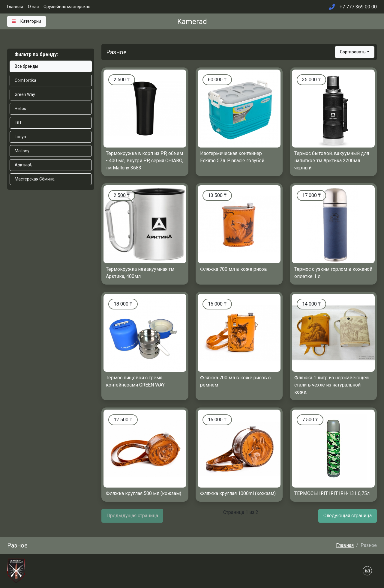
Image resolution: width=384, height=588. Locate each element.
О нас (33, 7)
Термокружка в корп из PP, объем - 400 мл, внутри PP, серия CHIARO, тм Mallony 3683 (144, 161)
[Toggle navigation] (27, 21)
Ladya (20, 137)
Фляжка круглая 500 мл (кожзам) (144, 493)
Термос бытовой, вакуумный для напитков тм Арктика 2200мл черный (332, 161)
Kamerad (192, 22)
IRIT (18, 123)
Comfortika (25, 80)
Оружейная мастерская (67, 7)
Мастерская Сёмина (35, 179)
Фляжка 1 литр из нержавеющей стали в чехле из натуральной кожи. (331, 385)
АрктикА (23, 165)
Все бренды (26, 66)
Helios (20, 109)
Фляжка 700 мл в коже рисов (234, 269)
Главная (15, 7)
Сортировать (353, 52)
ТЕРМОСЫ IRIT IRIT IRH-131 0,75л (332, 493)
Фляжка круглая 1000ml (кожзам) (238, 493)
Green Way (25, 94)
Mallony (22, 151)
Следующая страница (348, 516)
